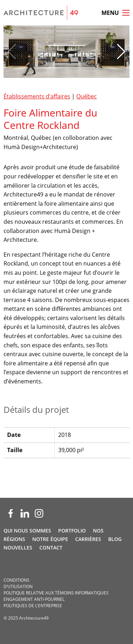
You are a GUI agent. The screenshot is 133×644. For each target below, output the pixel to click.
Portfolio (72, 531)
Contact (51, 548)
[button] (121, 52)
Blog (115, 539)
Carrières (88, 539)
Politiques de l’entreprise (33, 606)
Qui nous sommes (27, 531)
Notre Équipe (50, 539)
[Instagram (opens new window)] (39, 513)
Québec (87, 96)
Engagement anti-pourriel (34, 599)
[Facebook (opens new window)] (11, 513)
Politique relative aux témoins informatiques (56, 593)
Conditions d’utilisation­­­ (18, 583)
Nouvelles (18, 548)
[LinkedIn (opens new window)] (25, 513)
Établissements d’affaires (37, 96)
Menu (110, 13)
